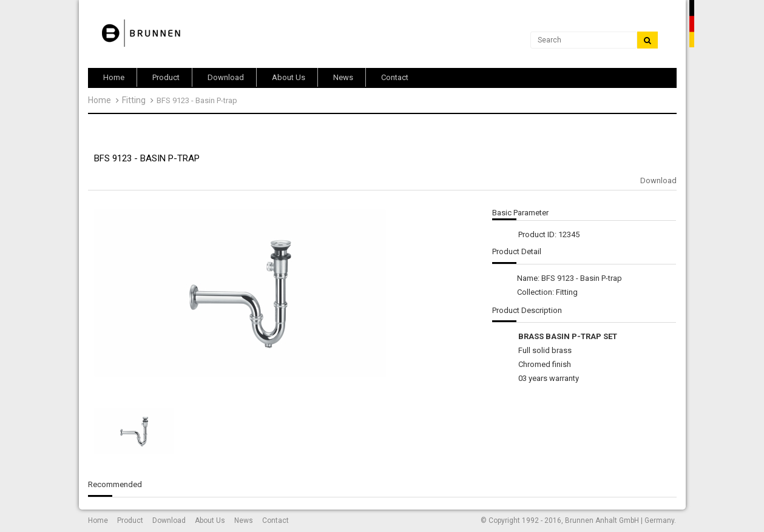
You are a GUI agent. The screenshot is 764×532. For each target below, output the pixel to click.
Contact (276, 520)
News (244, 520)
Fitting (134, 100)
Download (658, 180)
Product (130, 520)
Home (100, 100)
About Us (210, 520)
